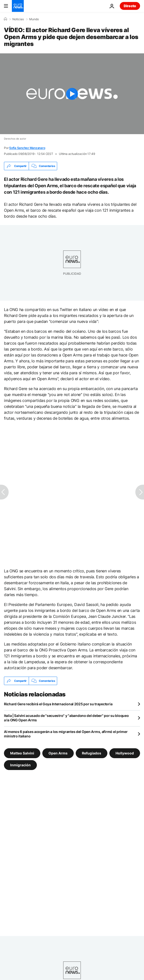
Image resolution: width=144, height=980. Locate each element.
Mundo (34, 19)
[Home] (5, 19)
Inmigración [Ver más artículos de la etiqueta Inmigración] (20, 765)
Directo (130, 6)
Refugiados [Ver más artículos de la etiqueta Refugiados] (92, 753)
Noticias (18, 19)
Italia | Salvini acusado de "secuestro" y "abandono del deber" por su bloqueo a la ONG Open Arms (66, 718)
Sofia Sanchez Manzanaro (27, 148)
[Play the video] (72, 94)
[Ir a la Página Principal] (18, 6)
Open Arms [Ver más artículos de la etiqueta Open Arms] (58, 753)
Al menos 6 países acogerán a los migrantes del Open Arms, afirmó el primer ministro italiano (66, 734)
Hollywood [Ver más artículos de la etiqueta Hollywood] (125, 753)
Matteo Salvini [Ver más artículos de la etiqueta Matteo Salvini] (22, 753)
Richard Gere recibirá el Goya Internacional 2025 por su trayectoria (58, 704)
